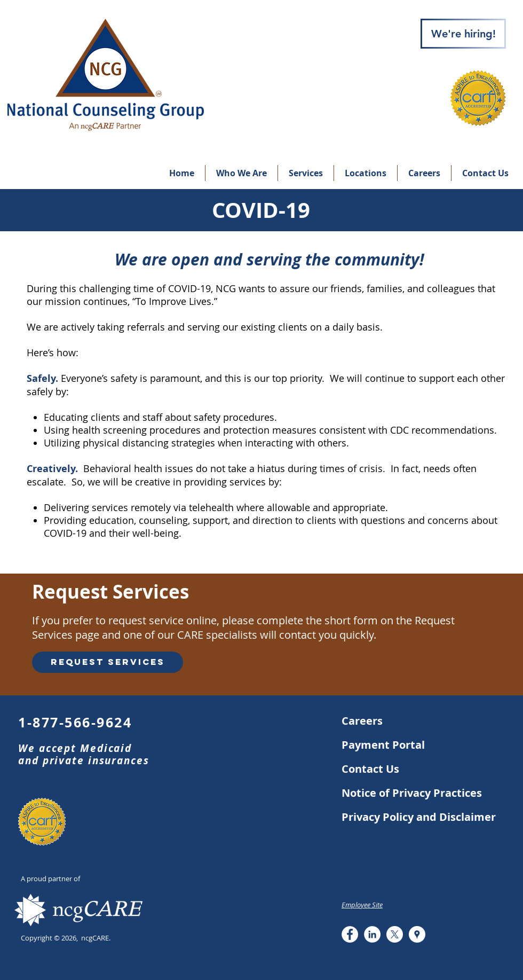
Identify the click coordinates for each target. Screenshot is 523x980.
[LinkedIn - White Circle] (372, 934)
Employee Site (362, 905)
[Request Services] (108, 662)
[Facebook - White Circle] (350, 934)
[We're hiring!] (463, 34)
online (201, 620)
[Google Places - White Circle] (417, 934)
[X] (395, 934)
